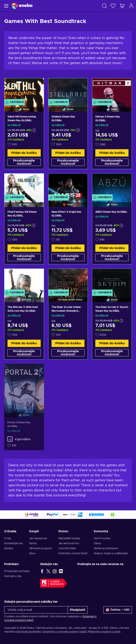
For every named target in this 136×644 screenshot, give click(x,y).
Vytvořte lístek (67, 548)
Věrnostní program (41, 548)
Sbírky (33, 543)
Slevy (32, 553)
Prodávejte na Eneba (17, 571)
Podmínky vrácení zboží (73, 553)
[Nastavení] (118, 610)
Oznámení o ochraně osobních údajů (64, 632)
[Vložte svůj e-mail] (36, 610)
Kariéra (9, 548)
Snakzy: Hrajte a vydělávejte (111, 553)
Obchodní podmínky (29, 632)
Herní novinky (102, 538)
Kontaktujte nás (13, 543)
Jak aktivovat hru (69, 543)
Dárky (98, 543)
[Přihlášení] (131, 6)
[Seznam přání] (113, 6)
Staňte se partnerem (106, 548)
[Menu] (6, 6)
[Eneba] (22, 6)
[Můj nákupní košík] (122, 6)
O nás (8, 538)
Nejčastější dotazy (69, 538)
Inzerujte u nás (13, 576)
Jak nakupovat (38, 538)
